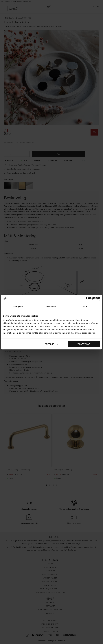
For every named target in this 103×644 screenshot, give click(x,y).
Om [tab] (85, 306)
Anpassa (51, 344)
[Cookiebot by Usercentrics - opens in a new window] (88, 299)
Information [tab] (51, 306)
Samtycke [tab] (18, 306)
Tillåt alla (84, 344)
